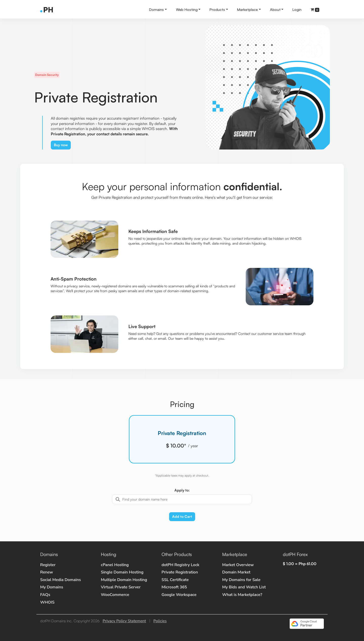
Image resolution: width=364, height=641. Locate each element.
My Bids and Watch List (244, 587)
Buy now (61, 145)
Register (48, 565)
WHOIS (47, 602)
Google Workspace (179, 595)
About (275, 9)
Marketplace (247, 9)
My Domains (52, 587)
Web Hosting (187, 9)
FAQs (45, 595)
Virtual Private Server (121, 587)
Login (297, 9)
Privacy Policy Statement (124, 621)
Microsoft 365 (174, 587)
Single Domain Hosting (122, 572)
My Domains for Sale (241, 580)
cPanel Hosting (115, 565)
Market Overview (238, 565)
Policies (160, 621)
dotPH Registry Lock (180, 565)
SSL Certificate (175, 580)
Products (217, 9)
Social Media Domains (61, 580)
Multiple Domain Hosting (124, 580)
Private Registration (180, 572)
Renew (47, 572)
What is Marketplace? (242, 595)
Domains (156, 9)
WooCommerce (115, 595)
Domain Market (236, 572)
